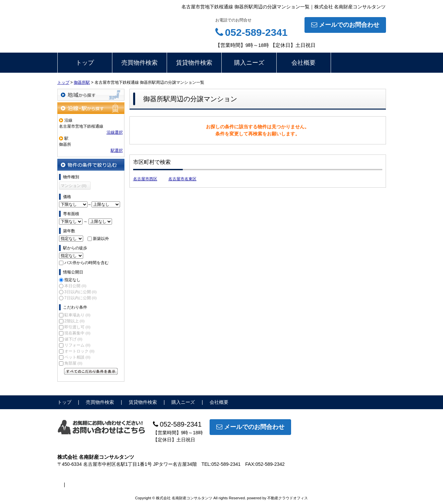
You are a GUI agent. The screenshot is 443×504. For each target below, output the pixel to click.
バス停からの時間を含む (87, 263)
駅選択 (117, 150)
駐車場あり (77, 315)
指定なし (72, 280)
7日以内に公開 (80, 298)
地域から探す (91, 95)
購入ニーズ (249, 63)
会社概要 (303, 63)
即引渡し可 (77, 327)
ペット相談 (77, 357)
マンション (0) (74, 186)
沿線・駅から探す (91, 108)
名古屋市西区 (145, 179)
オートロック (79, 351)
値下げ (73, 339)
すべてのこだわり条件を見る (91, 371)
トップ (85, 63)
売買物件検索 (140, 63)
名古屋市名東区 (182, 179)
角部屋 (73, 363)
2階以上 (74, 321)
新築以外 (101, 239)
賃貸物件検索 (194, 63)
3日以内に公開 (80, 292)
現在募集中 (77, 333)
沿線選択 (115, 132)
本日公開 (75, 286)
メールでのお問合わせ (345, 25)
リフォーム (77, 345)
